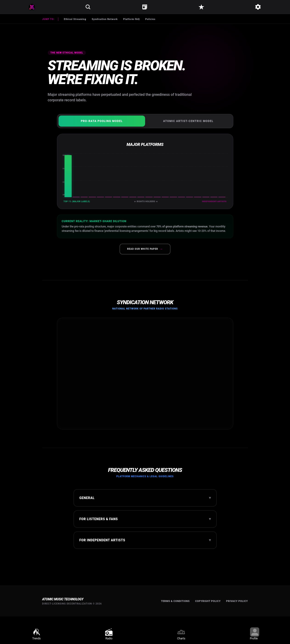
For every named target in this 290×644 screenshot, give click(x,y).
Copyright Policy (208, 601)
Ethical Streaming (75, 19)
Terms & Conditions (175, 601)
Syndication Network (105, 19)
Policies (150, 19)
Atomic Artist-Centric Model (188, 121)
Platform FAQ (131, 19)
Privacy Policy (237, 601)
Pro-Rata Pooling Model (102, 121)
